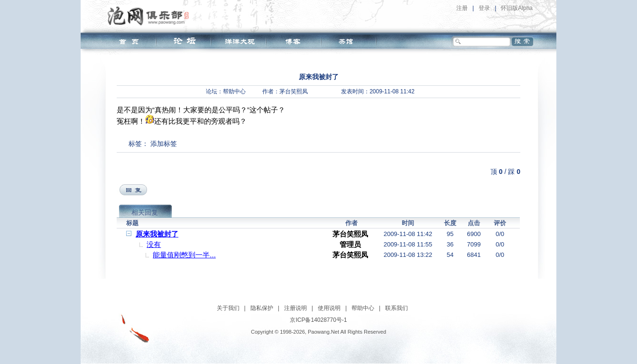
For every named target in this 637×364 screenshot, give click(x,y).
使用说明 (329, 308)
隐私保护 (262, 308)
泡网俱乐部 (151, 16)
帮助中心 (234, 91)
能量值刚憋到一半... (184, 255)
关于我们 (228, 308)
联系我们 (397, 308)
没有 (154, 244)
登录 (484, 8)
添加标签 (164, 144)
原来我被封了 (157, 234)
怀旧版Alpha (517, 8)
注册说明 (295, 308)
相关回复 (145, 212)
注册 (462, 8)
